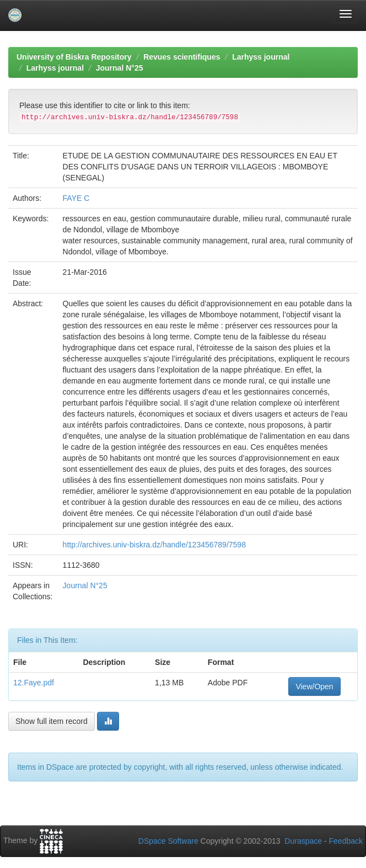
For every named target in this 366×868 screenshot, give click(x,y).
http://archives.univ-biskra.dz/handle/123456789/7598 (154, 545)
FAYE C (76, 198)
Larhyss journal (261, 57)
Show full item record (52, 721)
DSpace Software (168, 841)
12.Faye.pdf (34, 683)
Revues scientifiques (182, 57)
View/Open (314, 686)
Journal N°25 (120, 68)
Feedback (346, 841)
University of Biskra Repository (74, 57)
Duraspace (303, 841)
